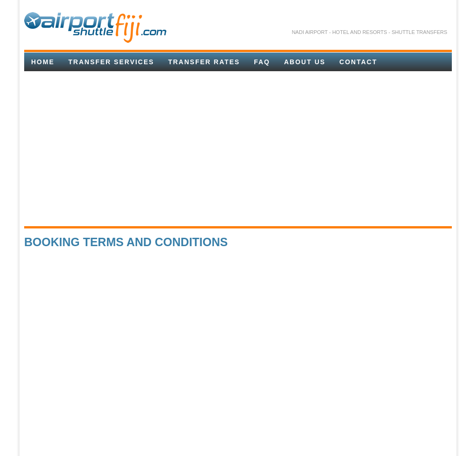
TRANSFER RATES (204, 62)
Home (43, 62)
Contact (358, 62)
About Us (305, 62)
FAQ (262, 62)
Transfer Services (111, 62)
